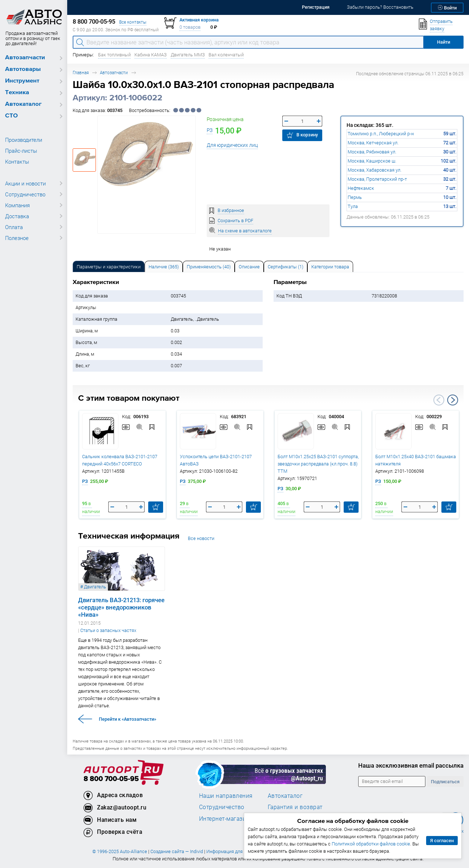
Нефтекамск (361, 188)
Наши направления (226, 796)
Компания (17, 205)
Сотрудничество (25, 194)
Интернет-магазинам (228, 819)
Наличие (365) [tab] (164, 267)
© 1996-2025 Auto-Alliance (120, 851)
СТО (11, 116)
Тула (353, 206)
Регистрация (316, 7)
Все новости (201, 538)
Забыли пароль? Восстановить (380, 7)
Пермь (355, 197)
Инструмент (22, 81)
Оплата (14, 227)
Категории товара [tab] (330, 267)
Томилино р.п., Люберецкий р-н (381, 134)
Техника (17, 93)
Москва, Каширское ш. (372, 161)
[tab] (109, 266)
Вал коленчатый (226, 55)
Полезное (17, 238)
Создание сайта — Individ (177, 851)
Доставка (17, 216)
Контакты (17, 161)
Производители (24, 140)
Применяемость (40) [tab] (209, 267)
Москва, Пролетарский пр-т (377, 179)
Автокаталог (23, 104)
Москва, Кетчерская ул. (373, 143)
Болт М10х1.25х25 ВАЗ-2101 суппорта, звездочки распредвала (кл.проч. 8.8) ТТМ (318, 464)
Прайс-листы (21, 151)
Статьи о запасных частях (108, 630)
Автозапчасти (25, 58)
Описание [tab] (249, 267)
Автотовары (23, 69)
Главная (81, 73)
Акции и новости (25, 183)
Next (453, 400)
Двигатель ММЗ (188, 55)
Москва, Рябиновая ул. (372, 152)
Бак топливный (114, 55)
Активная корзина (199, 20)
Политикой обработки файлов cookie (371, 844)
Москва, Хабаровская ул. (375, 170)
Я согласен (442, 841)
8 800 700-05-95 (111, 779)
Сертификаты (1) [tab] (286, 267)
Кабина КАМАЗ (151, 55)
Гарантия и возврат (295, 807)
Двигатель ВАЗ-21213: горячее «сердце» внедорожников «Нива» (121, 607)
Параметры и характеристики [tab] (109, 267)
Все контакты (133, 22)
